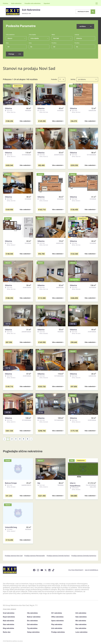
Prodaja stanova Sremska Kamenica (84, 555)
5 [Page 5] (24, 438)
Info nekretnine (81, 612)
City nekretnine (32, 612)
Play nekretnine (57, 624)
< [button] (5, 438)
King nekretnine (8, 627)
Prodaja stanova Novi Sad (14, 555)
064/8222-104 (26, 13)
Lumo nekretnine (81, 631)
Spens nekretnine (57, 620)
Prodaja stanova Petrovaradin (35, 555)
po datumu (82, 79)
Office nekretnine (57, 616)
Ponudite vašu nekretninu (33, 3)
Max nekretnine (81, 624)
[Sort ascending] (60, 78)
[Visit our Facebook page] (34, 569)
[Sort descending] (63, 78)
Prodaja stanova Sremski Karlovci (58, 555)
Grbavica (79, 37)
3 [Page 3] (16, 438)
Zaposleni (47, 3)
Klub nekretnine (8, 620)
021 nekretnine (57, 612)
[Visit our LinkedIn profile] (49, 569)
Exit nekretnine (32, 624)
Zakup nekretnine (33, 631)
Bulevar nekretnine (34, 616)
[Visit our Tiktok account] (53, 569)
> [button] (31, 438)
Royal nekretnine (9, 616)
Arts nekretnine (57, 627)
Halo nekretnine (81, 616)
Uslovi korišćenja (91, 569)
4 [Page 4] (20, 438)
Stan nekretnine (9, 624)
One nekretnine (81, 627)
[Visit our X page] (46, 569)
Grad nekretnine (9, 612)
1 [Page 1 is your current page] (8, 438)
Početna (6, 3)
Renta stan (7, 631)
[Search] (93, 12)
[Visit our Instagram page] (38, 569)
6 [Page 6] (28, 438)
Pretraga (15, 53)
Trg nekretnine (32, 627)
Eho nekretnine (32, 620)
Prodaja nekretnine (58, 631)
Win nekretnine (81, 620)
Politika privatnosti (76, 569)
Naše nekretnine (16, 3)
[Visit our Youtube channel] (42, 569)
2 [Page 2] (12, 438)
